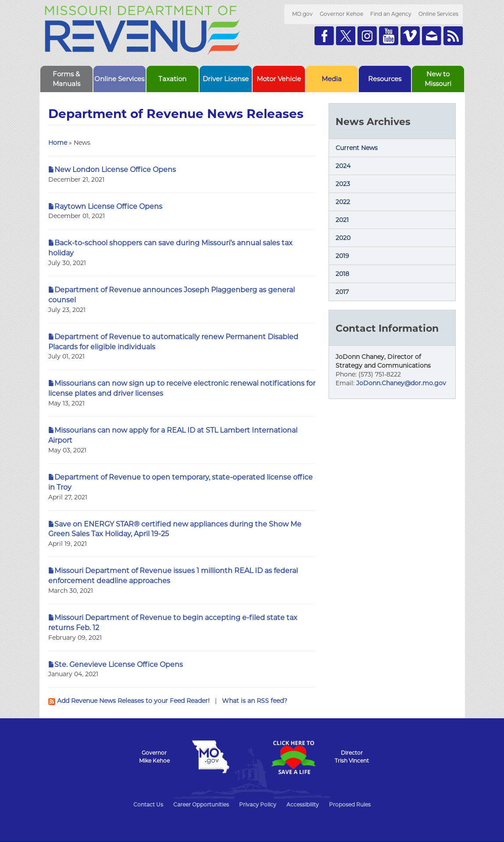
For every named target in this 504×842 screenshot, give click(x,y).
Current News (357, 148)
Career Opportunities (201, 804)
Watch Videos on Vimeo (410, 36)
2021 (342, 220)
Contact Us (148, 804)
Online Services (438, 14)
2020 (343, 238)
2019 (342, 256)
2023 (343, 184)
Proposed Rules (350, 804)
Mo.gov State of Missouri (211, 757)
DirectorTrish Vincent (352, 757)
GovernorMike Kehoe (154, 757)
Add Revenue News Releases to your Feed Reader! (130, 701)
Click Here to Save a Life (293, 757)
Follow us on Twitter (346, 36)
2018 (342, 274)
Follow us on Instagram (367, 36)
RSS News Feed (453, 36)
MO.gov (302, 14)
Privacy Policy (258, 804)
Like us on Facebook (324, 36)
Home (58, 143)
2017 (342, 292)
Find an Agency (391, 14)
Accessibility (303, 804)
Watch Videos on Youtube (389, 36)
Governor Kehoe (341, 14)
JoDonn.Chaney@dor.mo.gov (401, 383)
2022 (343, 202)
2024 (343, 166)
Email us (432, 36)
